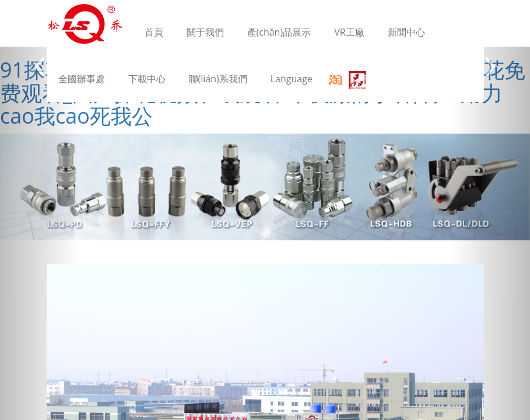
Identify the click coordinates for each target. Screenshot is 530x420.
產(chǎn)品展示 (279, 32)
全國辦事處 (82, 79)
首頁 (154, 32)
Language (292, 79)
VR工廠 (349, 32)
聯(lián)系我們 (218, 79)
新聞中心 (406, 32)
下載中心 (147, 79)
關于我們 (205, 32)
